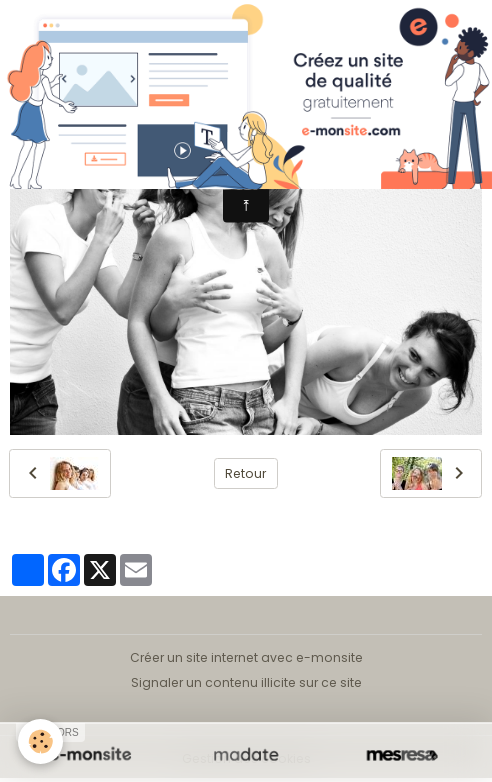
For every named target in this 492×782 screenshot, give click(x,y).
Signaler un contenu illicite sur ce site (246, 682)
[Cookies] (40, 741)
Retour (245, 473)
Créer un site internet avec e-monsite (246, 657)
